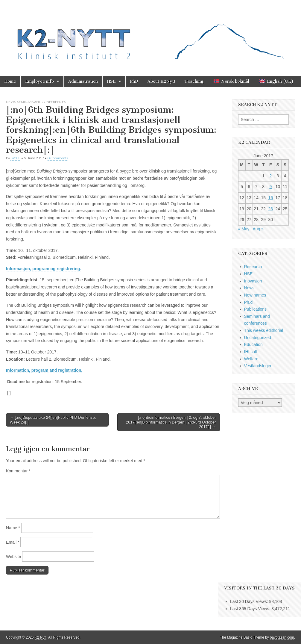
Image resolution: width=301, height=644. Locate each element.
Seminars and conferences (41, 102)
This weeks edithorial (264, 330)
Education (253, 344)
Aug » (258, 229)
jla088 (15, 158)
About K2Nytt (161, 81)
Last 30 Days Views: (250, 601)
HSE (111, 81)
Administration (83, 81)
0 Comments (58, 158)
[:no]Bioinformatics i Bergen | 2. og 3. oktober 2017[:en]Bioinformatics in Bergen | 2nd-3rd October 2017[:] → (171, 422)
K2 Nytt (41, 637)
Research (253, 267)
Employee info (39, 81)
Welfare (251, 359)
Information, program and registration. (44, 370)
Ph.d (248, 302)
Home (10, 81)
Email (13, 542)
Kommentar (18, 471)
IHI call (251, 352)
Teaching (194, 81)
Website (13, 557)
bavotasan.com (282, 637)
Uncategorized (258, 338)
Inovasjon (253, 281)
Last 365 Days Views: (251, 609)
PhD (134, 81)
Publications (256, 309)
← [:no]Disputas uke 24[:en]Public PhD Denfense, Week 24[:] (53, 420)
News (11, 102)
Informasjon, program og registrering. (44, 269)
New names (255, 295)
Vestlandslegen (258, 366)
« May (244, 229)
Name (13, 528)
